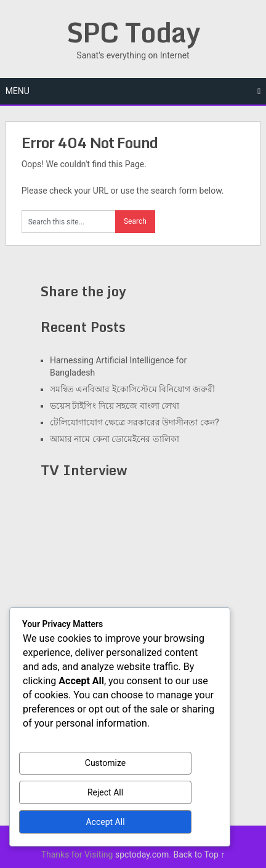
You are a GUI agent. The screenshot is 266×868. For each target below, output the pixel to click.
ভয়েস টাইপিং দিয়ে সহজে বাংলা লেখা (115, 406)
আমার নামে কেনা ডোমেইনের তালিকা (115, 439)
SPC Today (133, 32)
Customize (105, 763)
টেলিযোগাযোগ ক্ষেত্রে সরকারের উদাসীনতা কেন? (135, 422)
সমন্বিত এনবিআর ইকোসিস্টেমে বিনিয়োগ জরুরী (132, 389)
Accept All (105, 822)
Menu (18, 91)
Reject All (105, 792)
